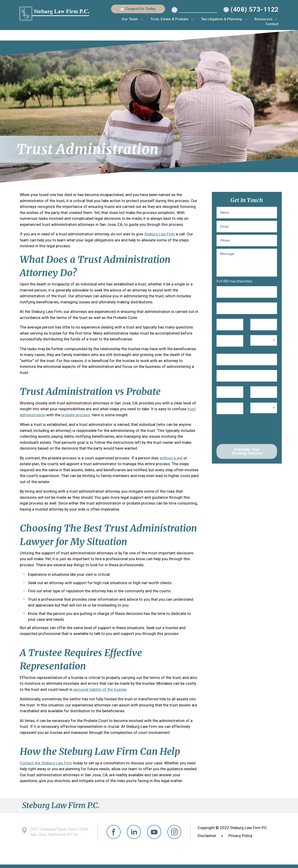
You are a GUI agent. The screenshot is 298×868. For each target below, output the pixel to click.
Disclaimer (207, 836)
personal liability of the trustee (100, 689)
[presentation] (252, 430)
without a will (171, 458)
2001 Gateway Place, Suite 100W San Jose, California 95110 (59, 832)
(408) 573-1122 (255, 9)
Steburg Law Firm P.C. (54, 14)
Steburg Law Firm (159, 234)
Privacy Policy (240, 836)
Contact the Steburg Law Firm (46, 763)
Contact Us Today (140, 9)
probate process (76, 415)
